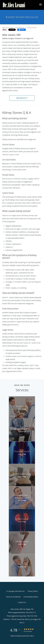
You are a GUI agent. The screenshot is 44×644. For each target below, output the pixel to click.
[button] (41, 4)
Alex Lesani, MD (7, 27)
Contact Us (22, 602)
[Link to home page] (18, 5)
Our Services (20, 27)
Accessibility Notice (31, 597)
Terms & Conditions (13, 597)
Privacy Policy (33, 591)
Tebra (32, 636)
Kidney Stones (32, 27)
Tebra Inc (22, 591)
